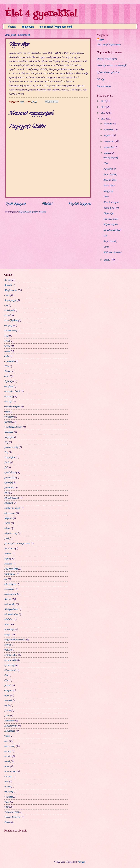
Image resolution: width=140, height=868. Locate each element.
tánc (6, 741)
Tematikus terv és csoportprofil (112, 66)
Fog (6, 452)
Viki (6, 807)
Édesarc (8, 371)
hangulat (9, 503)
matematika (10, 604)
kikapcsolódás (11, 569)
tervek (7, 761)
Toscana (8, 777)
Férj (6, 442)
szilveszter (9, 721)
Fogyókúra (28, 27)
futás (7, 463)
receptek (8, 701)
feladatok (9, 432)
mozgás (8, 635)
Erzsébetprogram (12, 407)
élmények (8, 397)
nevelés (7, 645)
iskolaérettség (11, 533)
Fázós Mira (109, 186)
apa (6, 305)
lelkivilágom (10, 584)
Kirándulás (10, 574)
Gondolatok (10, 473)
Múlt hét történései (112, 252)
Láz (105, 236)
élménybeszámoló (12, 392)
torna (7, 766)
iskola (7, 528)
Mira (7, 625)
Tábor (7, 736)
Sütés (7, 716)
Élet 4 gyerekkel (41, 14)
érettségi (8, 402)
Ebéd (7, 366)
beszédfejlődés (11, 321)
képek (7, 559)
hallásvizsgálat (12, 498)
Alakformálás (11, 290)
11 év (106, 163)
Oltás (106, 247)
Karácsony (9, 549)
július (107, 153)
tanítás (8, 751)
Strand (7, 711)
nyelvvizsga (10, 665)
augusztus (109, 147)
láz (6, 579)
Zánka (7, 822)
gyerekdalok (10, 478)
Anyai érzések (110, 175)
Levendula (9, 589)
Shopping (108, 191)
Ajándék (8, 285)
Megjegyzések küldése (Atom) (32, 212)
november (109, 130)
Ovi (6, 675)
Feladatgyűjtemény (13, 427)
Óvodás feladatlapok (107, 59)
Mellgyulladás (11, 609)
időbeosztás (10, 513)
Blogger (82, 862)
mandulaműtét (11, 594)
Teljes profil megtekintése (109, 45)
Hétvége (101, 79)
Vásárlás (8, 797)
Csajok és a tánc (111, 219)
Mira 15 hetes (110, 180)
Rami (7, 696)
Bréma (7, 346)
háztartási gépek (12, 508)
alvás (7, 295)
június (107, 260)
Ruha (7, 706)
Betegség (8, 326)
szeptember (109, 141)
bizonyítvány (11, 331)
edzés (7, 376)
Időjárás (8, 518)
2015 (103, 101)
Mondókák (9, 630)
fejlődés (8, 422)
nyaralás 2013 (11, 655)
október (108, 135)
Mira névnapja (104, 86)
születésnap (10, 731)
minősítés (9, 620)
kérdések (8, 564)
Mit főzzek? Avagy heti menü (56, 27)
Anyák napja (10, 300)
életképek (8, 386)
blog (6, 336)
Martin (8, 599)
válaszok (8, 792)
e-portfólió (9, 361)
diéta (7, 356)
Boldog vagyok (111, 158)
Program (8, 691)
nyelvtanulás (10, 660)
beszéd (7, 316)
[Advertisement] (89, 277)
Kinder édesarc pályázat (108, 72)
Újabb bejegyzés (15, 204)
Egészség (8, 381)
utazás (7, 787)
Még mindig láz (111, 225)
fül (6, 468)
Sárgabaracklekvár (112, 230)
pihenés (8, 685)
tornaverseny (10, 772)
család (7, 351)
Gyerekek (8, 483)
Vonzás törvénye (12, 817)
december (108, 124)
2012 (103, 119)
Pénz (7, 680)
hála (6, 493)
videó (7, 802)
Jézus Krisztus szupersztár (17, 544)
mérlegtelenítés (11, 614)
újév (6, 782)
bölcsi (7, 341)
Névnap (8, 650)
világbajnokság (11, 812)
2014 (103, 107)
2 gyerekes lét (110, 169)
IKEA (7, 523)
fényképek (9, 437)
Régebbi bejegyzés (80, 204)
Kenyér (8, 554)
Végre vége (108, 213)
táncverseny (10, 746)
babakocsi (9, 310)
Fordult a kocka (111, 208)
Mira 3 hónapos (111, 202)
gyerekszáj (9, 488)
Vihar (106, 197)
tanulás (8, 756)
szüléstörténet (11, 726)
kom (102, 40)
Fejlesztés (9, 417)
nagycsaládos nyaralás (15, 640)
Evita (7, 412)
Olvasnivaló (10, 670)
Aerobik (8, 280)
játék (7, 538)
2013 (103, 113)
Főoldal (12, 27)
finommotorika (11, 447)
